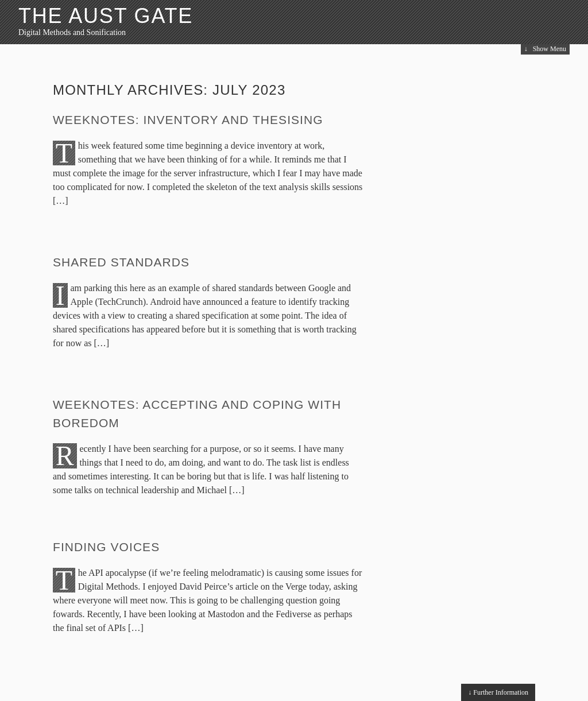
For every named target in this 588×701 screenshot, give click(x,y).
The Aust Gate (106, 16)
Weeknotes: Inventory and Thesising (188, 120)
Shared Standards (121, 262)
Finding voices (106, 547)
